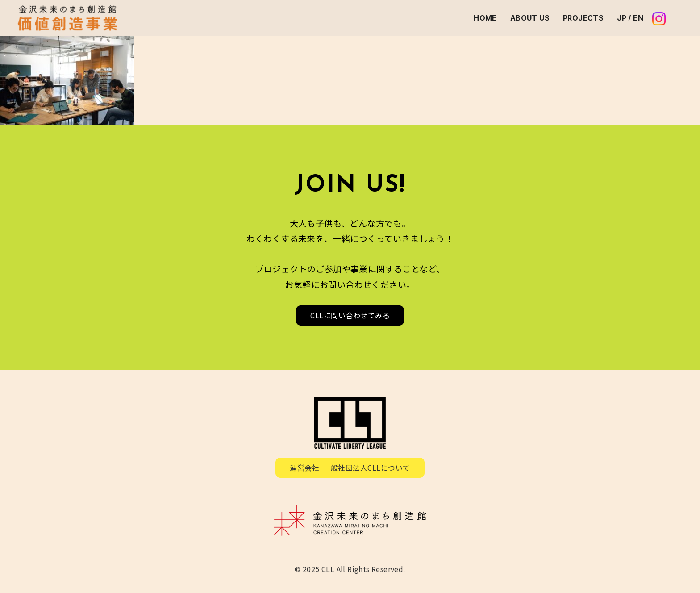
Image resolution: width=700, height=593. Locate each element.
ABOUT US (530, 18)
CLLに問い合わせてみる (350, 315)
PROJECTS (583, 18)
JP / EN (630, 18)
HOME (485, 18)
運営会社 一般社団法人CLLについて (350, 468)
